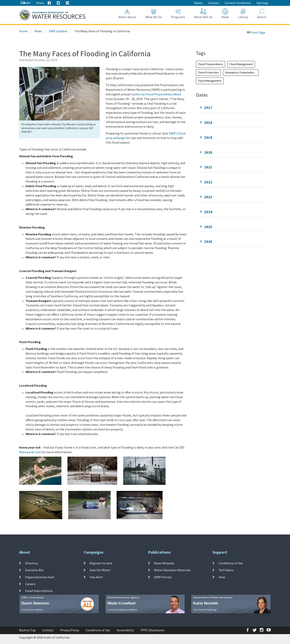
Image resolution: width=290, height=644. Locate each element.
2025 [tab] (208, 227)
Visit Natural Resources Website (122, 610)
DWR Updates (58, 31)
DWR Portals (163, 577)
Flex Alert (96, 577)
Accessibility (125, 630)
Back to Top (27, 630)
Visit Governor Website (32, 610)
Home (23, 31)
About (198, 3)
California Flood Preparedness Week (156, 94)
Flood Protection (208, 72)
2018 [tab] (208, 123)
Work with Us (203, 14)
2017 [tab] (208, 108)
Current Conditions (238, 3)
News (225, 14)
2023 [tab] (208, 197)
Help (222, 577)
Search (262, 14)
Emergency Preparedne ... (241, 72)
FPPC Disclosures (152, 630)
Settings (263, 3)
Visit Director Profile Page (205, 610)
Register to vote (101, 563)
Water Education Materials (172, 570)
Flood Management (241, 64)
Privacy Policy (70, 630)
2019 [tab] (208, 137)
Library (243, 14)
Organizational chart (40, 577)
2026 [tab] (208, 242)
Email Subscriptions (39, 591)
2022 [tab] (208, 182)
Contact (214, 3)
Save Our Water (100, 570)
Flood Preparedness (211, 64)
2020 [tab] (208, 152)
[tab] (232, 108)
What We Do (154, 14)
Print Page (256, 32)
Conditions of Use (231, 563)
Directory (32, 563)
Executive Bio (34, 570)
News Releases (164, 563)
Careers (30, 584)
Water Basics (127, 14)
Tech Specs (226, 570)
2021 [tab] (208, 167)
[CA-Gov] (26, 3)
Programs (178, 14)
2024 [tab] (208, 212)
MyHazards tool (30, 452)
